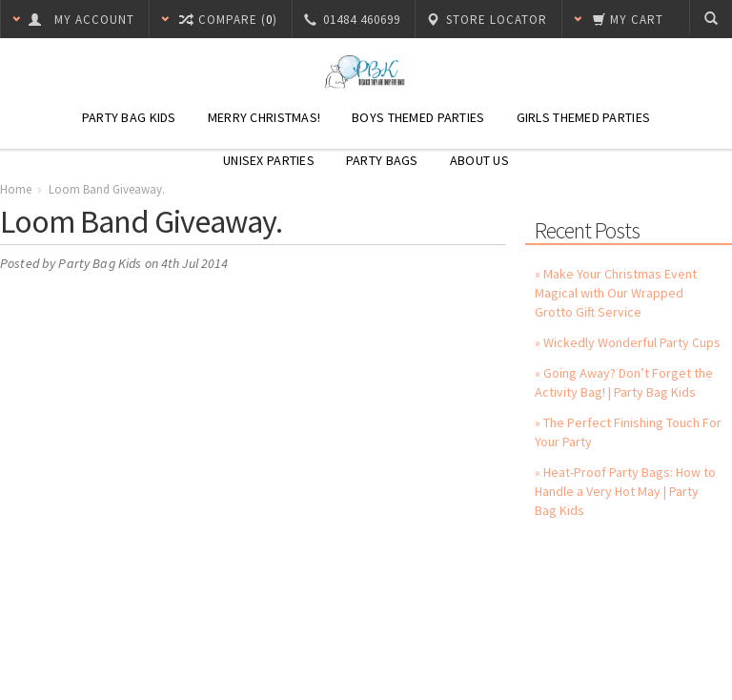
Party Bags (382, 160)
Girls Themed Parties (584, 117)
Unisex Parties (269, 160)
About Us (479, 160)
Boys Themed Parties (418, 117)
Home (16, 189)
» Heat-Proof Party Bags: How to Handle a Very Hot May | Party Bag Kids (625, 491)
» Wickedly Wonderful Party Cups (628, 342)
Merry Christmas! (264, 117)
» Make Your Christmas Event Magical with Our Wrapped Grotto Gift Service (616, 293)
